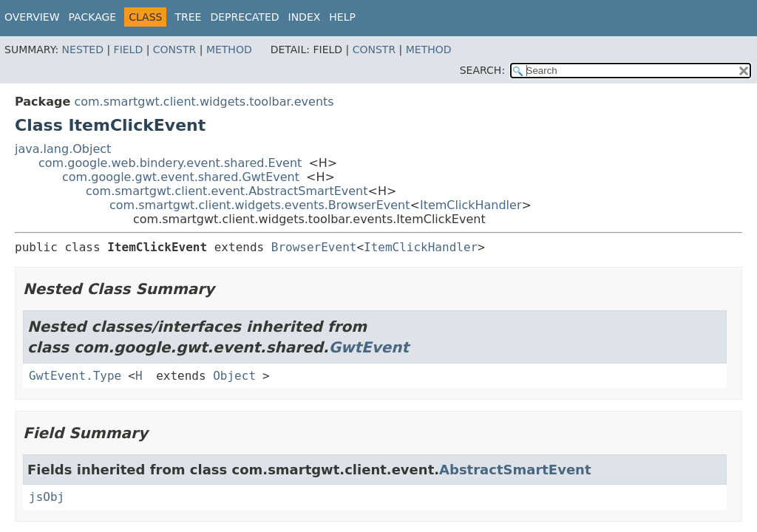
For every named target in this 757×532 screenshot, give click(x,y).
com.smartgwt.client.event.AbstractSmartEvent (227, 191)
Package (93, 17)
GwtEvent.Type (75, 376)
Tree (188, 17)
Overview (32, 17)
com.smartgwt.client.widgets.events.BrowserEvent (260, 205)
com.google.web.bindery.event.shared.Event (170, 163)
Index (305, 17)
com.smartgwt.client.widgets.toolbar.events (204, 102)
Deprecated (244, 17)
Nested (83, 50)
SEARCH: (482, 70)
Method (229, 50)
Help (342, 17)
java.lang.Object (63, 149)
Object (234, 376)
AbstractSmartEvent (515, 470)
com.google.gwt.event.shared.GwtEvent (181, 177)
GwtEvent (369, 347)
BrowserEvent (314, 247)
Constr (174, 50)
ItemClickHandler (471, 205)
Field (129, 50)
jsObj (47, 497)
